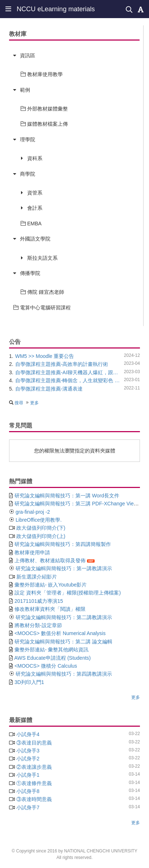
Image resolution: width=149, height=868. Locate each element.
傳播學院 (30, 273)
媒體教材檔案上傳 (44, 124)
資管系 (35, 193)
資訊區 (28, 55)
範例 (25, 90)
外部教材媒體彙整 (44, 109)
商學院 (28, 174)
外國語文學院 (35, 239)
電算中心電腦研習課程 (42, 308)
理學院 (28, 139)
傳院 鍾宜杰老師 (42, 292)
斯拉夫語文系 (42, 258)
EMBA (31, 224)
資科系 (35, 158)
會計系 (35, 208)
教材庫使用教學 (42, 74)
